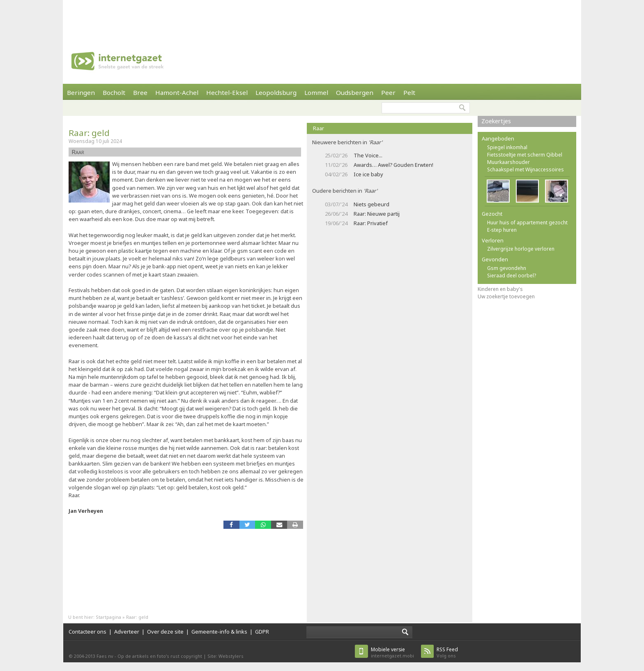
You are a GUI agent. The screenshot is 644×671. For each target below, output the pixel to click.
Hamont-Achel (177, 92)
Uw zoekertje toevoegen (506, 296)
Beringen (81, 92)
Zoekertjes (496, 121)
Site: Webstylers (225, 656)
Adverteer (127, 632)
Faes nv (105, 656)
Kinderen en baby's (500, 289)
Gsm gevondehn (507, 268)
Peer (388, 92)
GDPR (262, 632)
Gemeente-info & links (219, 632)
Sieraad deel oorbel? (512, 276)
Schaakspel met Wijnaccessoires (526, 169)
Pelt (409, 92)
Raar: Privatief (371, 223)
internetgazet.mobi (392, 652)
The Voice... (368, 155)
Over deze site (165, 632)
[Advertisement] (322, 18)
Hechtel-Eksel (227, 92)
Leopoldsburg (276, 92)
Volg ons (447, 652)
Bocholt (114, 92)
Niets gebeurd (371, 204)
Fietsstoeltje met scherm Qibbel (525, 155)
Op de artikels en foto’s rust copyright (160, 656)
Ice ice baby (368, 174)
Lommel (316, 92)
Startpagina (108, 617)
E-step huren (502, 230)
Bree (140, 92)
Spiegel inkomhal (507, 147)
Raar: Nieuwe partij (377, 214)
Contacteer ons (87, 632)
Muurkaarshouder (508, 162)
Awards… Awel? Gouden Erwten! (393, 165)
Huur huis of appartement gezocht (527, 223)
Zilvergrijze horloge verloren (521, 249)
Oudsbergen (355, 92)
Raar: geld (89, 133)
